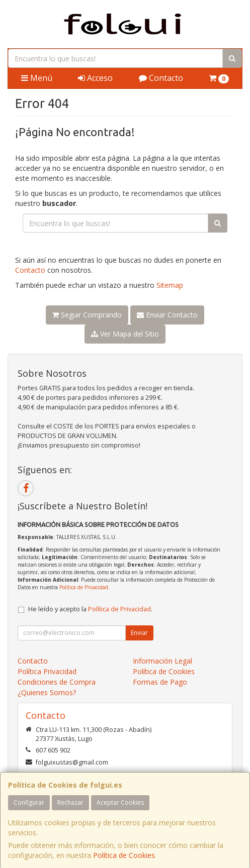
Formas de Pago (160, 682)
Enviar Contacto (167, 315)
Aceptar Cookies (120, 802)
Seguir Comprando (87, 315)
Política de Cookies (124, 855)
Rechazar (70, 802)
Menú (37, 78)
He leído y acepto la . (90, 609)
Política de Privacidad (84, 587)
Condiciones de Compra (57, 682)
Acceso (95, 78)
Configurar (29, 802)
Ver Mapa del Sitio (125, 334)
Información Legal (162, 661)
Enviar (139, 633)
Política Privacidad (47, 671)
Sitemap (170, 285)
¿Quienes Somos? (47, 692)
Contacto (161, 78)
